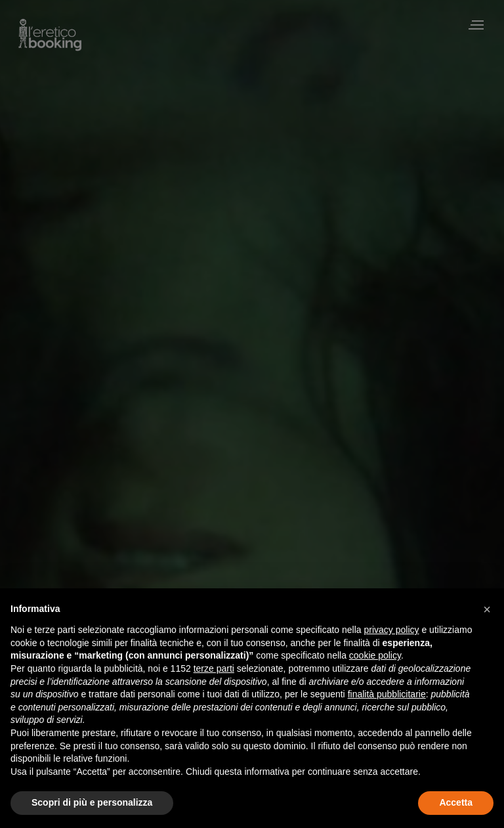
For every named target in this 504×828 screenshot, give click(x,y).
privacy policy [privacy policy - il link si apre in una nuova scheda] (392, 630)
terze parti (214, 668)
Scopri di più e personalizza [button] (92, 802)
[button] (487, 609)
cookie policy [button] (375, 655)
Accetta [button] (456, 802)
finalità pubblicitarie (387, 694)
